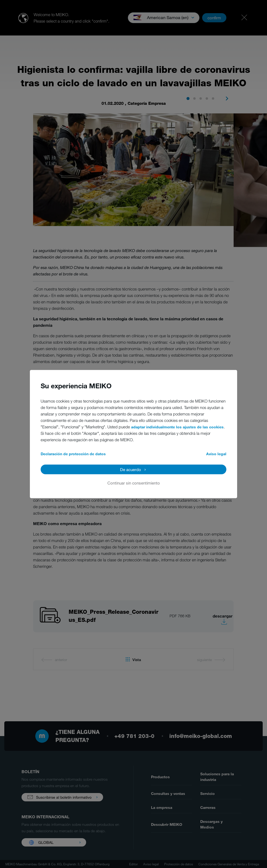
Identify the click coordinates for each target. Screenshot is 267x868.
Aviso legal (216, 453)
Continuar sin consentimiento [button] (134, 483)
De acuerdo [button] (131, 469)
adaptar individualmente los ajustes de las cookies (177, 427)
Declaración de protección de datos (73, 453)
